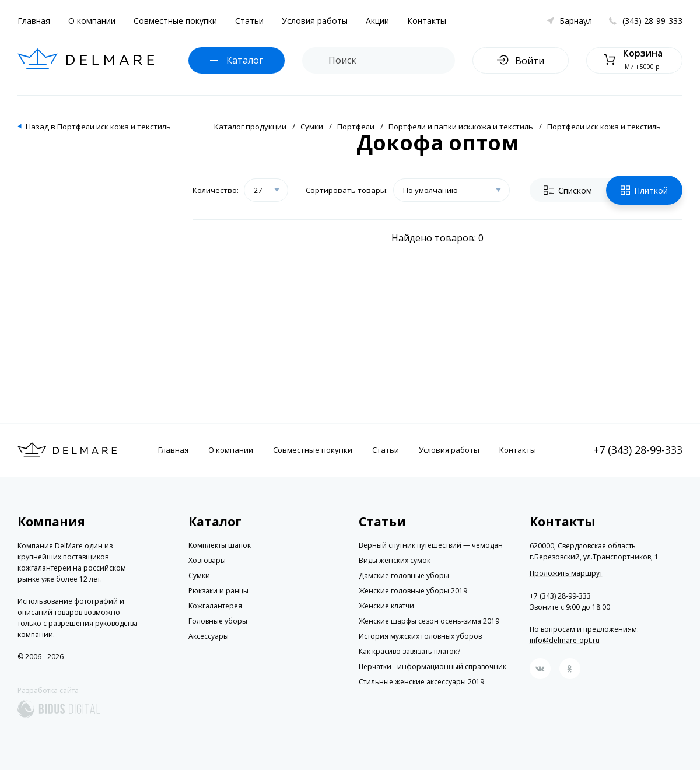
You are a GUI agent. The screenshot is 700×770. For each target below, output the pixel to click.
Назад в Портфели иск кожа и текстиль (98, 127)
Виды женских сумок (395, 560)
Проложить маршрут (566, 573)
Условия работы (315, 21)
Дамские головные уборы (404, 575)
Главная (34, 21)
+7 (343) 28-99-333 (638, 450)
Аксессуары (209, 636)
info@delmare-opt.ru (565, 640)
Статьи (249, 21)
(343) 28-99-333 (652, 21)
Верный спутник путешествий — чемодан (431, 545)
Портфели (356, 127)
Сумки (312, 127)
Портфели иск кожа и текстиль (604, 127)
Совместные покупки (175, 21)
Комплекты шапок (220, 545)
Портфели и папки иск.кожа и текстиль (461, 127)
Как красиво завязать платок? (409, 651)
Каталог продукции (250, 127)
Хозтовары (207, 560)
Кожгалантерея (215, 606)
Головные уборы (218, 621)
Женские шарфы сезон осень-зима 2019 (429, 621)
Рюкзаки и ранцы (218, 591)
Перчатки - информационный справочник (433, 666)
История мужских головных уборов (420, 636)
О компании (92, 21)
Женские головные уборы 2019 (413, 591)
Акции (377, 21)
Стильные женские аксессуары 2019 (421, 682)
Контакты (427, 21)
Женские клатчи (386, 606)
